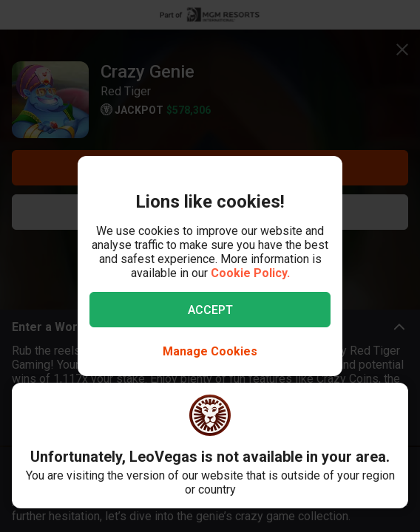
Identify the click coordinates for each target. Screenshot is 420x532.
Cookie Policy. (250, 273)
